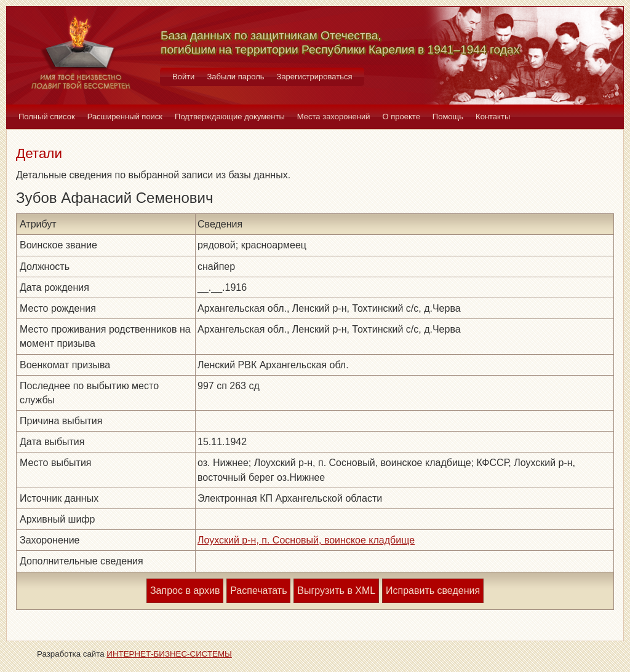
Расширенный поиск (125, 117)
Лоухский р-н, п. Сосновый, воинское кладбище (306, 540)
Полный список (47, 117)
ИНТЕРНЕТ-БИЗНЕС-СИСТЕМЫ (169, 654)
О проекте (401, 117)
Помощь (448, 117)
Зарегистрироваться (315, 77)
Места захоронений (334, 117)
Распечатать (258, 591)
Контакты (493, 117)
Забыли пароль (235, 77)
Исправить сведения (433, 591)
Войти (183, 77)
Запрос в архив (185, 591)
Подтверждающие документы (230, 117)
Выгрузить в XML (336, 591)
